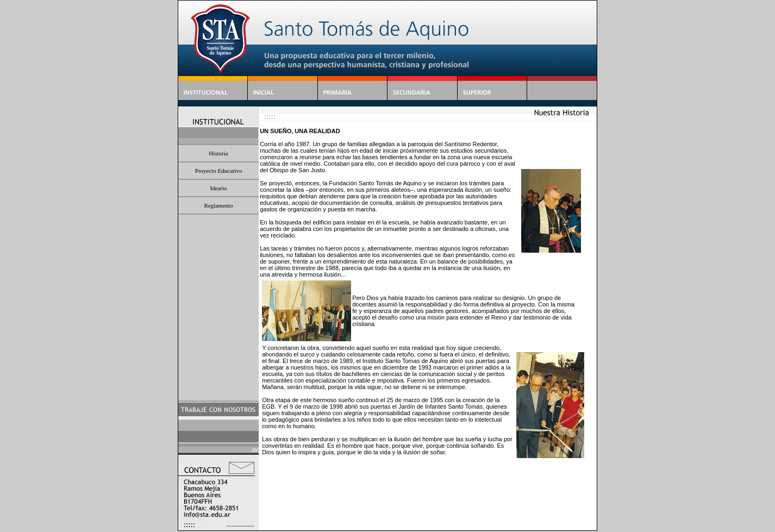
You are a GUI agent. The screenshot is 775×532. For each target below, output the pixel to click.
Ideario (218, 188)
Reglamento (218, 205)
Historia (218, 153)
